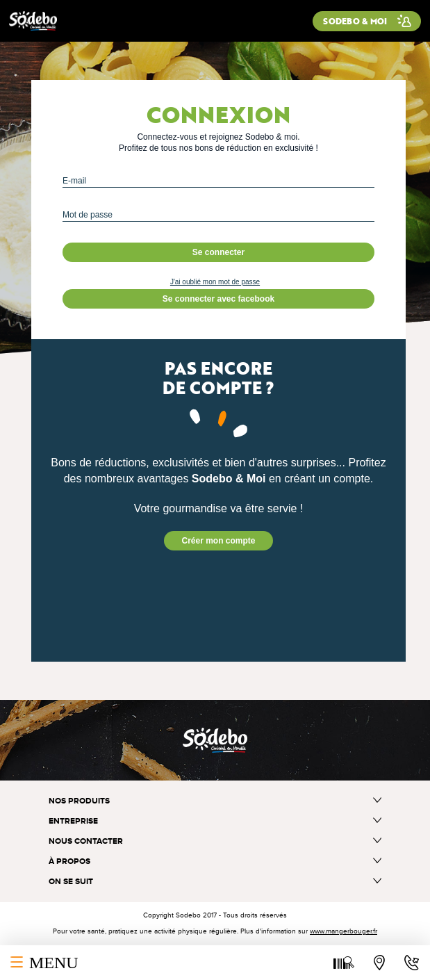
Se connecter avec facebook (218, 299)
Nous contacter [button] (215, 841)
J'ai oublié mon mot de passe (215, 282)
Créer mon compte (218, 541)
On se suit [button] (215, 882)
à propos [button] (215, 861)
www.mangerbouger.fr (344, 931)
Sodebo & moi (355, 21)
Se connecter (218, 252)
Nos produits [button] (215, 801)
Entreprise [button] (215, 821)
